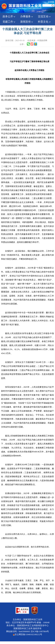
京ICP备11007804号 (40, 631)
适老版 (51, 2)
